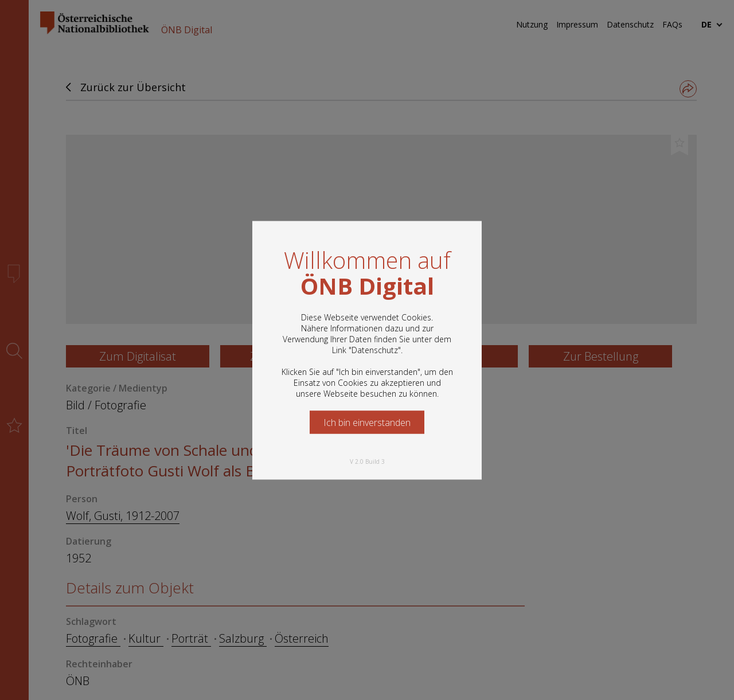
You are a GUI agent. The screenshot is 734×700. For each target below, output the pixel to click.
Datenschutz (375, 349)
